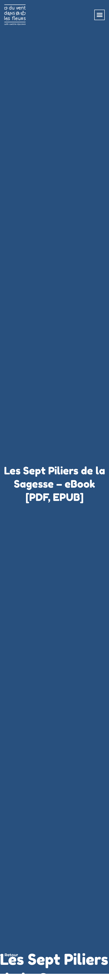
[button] (100, 15)
